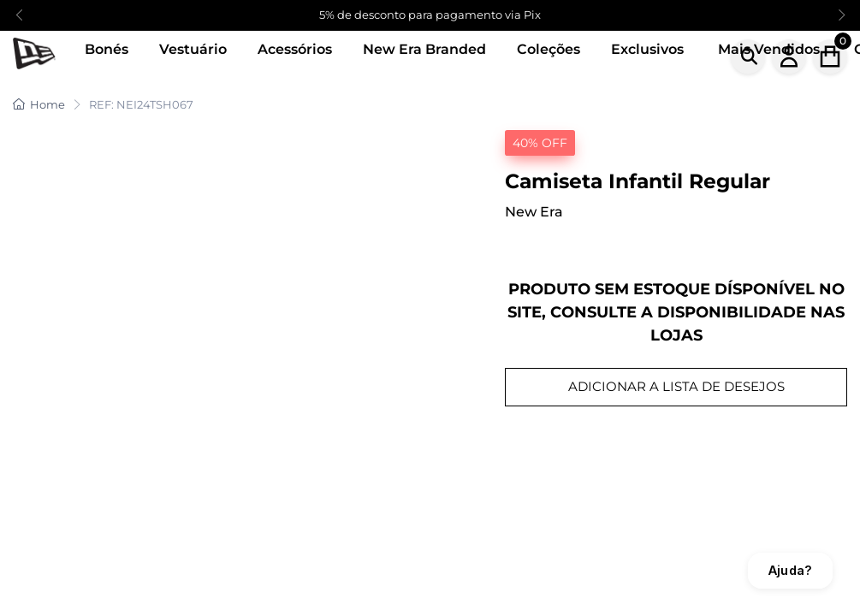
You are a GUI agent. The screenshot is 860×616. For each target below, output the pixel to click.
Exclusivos (647, 49)
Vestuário (193, 49)
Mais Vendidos (769, 49)
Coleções (549, 49)
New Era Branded (424, 49)
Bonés (107, 49)
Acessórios (295, 49)
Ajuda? (790, 570)
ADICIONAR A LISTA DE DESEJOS (676, 386)
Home (39, 104)
